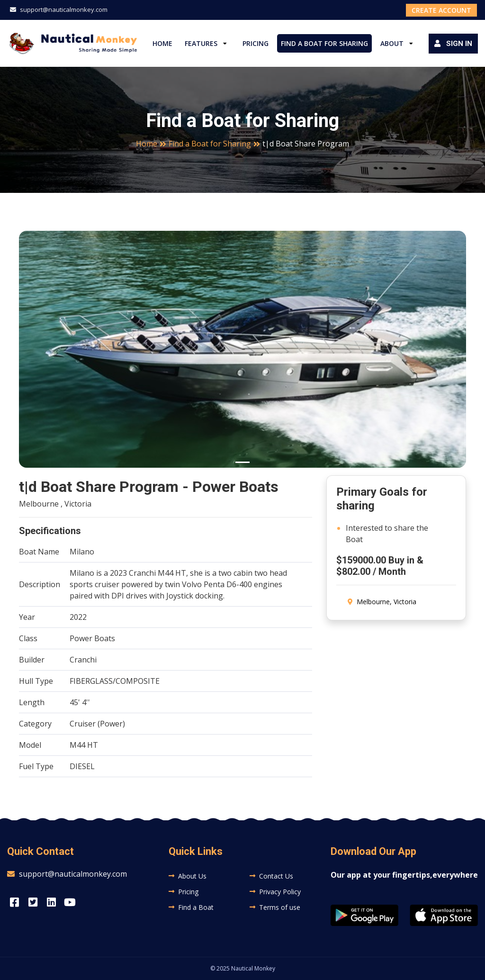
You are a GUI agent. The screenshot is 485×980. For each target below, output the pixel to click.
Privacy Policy (280, 892)
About (392, 43)
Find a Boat (196, 907)
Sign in (453, 44)
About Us (192, 876)
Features (201, 43)
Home (162, 43)
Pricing (256, 43)
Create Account (441, 10)
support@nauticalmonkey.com (59, 9)
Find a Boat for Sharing (324, 43)
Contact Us (276, 876)
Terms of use (280, 907)
